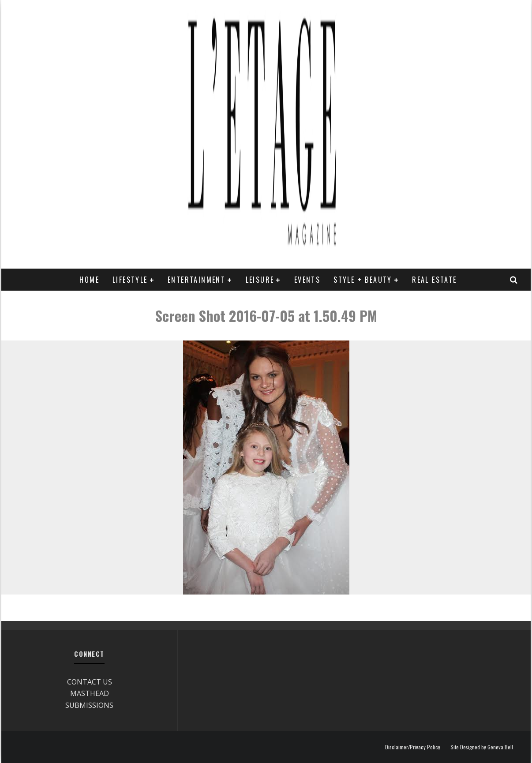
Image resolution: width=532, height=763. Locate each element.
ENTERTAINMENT (197, 280)
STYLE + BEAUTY (363, 280)
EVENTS (307, 280)
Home (89, 280)
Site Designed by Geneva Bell (482, 747)
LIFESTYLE (130, 280)
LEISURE (260, 280)
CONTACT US (90, 682)
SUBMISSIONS (89, 705)
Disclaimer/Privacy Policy (413, 747)
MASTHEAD (90, 693)
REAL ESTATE (434, 280)
